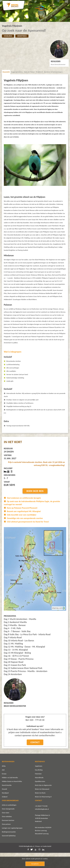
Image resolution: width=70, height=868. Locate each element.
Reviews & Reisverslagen (53, 72)
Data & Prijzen (29, 72)
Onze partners (6, 839)
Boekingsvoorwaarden (9, 847)
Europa (4, 789)
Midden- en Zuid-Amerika (10, 793)
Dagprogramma (17, 72)
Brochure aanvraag (41, 846)
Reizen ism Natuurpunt (42, 804)
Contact (35, 758)
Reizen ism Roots (40, 808)
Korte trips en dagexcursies (43, 800)
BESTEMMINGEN (8, 777)
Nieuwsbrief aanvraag (42, 849)
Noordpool (5, 808)
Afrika (4, 781)
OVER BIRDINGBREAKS (10, 816)
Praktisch (39, 72)
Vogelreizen (39, 781)
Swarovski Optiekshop (9, 851)
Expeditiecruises (40, 797)
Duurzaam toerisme (8, 836)
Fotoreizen (38, 789)
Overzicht (6, 72)
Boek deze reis (35, 506)
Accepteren (35, 864)
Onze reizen (6, 828)
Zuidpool (5, 812)
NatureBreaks (39, 793)
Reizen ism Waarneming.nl (43, 812)
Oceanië (4, 804)
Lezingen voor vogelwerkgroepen (12, 843)
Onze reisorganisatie (8, 824)
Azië (3, 785)
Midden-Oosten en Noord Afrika (12, 797)
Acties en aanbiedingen (9, 820)
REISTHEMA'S (40, 777)
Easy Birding (39, 785)
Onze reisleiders (7, 832)
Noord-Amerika (7, 800)
